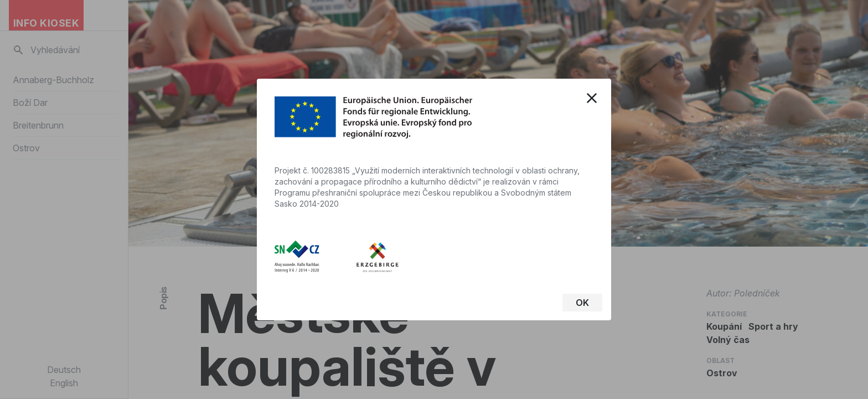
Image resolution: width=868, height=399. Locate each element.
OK (582, 303)
